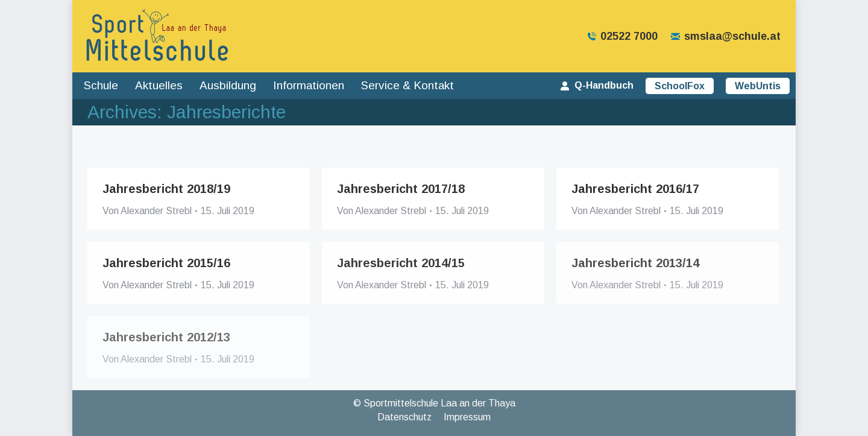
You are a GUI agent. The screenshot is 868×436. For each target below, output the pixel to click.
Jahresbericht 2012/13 (166, 337)
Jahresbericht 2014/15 (401, 263)
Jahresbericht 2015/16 (166, 263)
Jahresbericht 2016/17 (635, 189)
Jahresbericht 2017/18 (401, 189)
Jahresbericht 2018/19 (166, 189)
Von (147, 211)
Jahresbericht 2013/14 (635, 263)
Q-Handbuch (596, 85)
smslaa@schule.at (725, 36)
